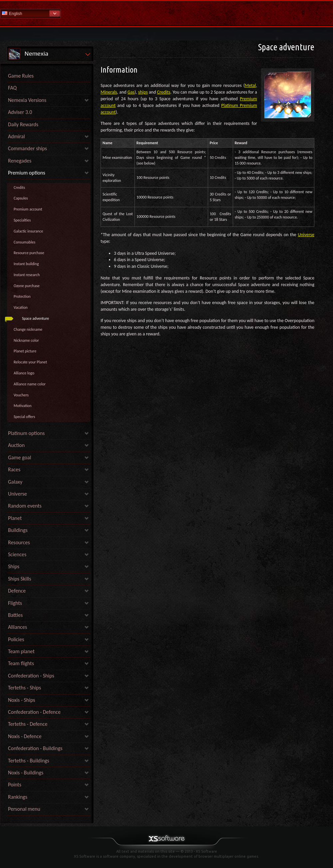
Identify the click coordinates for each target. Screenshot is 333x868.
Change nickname (28, 329)
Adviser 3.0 (20, 112)
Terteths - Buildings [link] (29, 761)
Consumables (24, 242)
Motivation (22, 406)
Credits (19, 188)
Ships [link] (14, 566)
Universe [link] (17, 494)
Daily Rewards (23, 124)
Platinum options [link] (26, 433)
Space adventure (35, 318)
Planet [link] (15, 518)
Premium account (28, 209)
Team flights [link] (21, 663)
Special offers (24, 417)
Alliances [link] (17, 627)
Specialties (22, 220)
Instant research (27, 275)
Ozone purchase (27, 286)
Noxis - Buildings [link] (26, 773)
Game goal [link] (19, 457)
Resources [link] (19, 542)
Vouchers (21, 395)
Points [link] (15, 785)
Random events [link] (25, 506)
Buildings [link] (18, 530)
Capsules (21, 198)
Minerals (109, 92)
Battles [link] (15, 615)
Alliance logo (24, 373)
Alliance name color (30, 384)
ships (143, 92)
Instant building (26, 264)
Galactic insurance (28, 231)
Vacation (21, 307)
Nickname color (26, 340)
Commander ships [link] (27, 148)
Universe (306, 235)
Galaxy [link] (15, 482)
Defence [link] (17, 591)
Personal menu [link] (24, 809)
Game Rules (21, 76)
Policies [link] (16, 639)
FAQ (12, 88)
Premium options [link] (27, 173)
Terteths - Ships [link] (24, 688)
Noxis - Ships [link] (21, 700)
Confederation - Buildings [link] (35, 748)
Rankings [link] (18, 797)
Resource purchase (29, 253)
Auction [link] (16, 445)
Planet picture (25, 351)
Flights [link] (15, 603)
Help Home (166, 13)
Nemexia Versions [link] (27, 100)
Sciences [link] (17, 554)
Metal (250, 85)
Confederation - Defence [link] (34, 712)
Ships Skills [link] (20, 579)
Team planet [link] (21, 651)
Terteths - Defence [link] (28, 724)
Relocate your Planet (30, 362)
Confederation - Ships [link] (31, 676)
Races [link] (14, 469)
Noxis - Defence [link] (25, 736)
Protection (22, 296)
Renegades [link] (20, 161)
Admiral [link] (16, 136)
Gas (131, 92)
